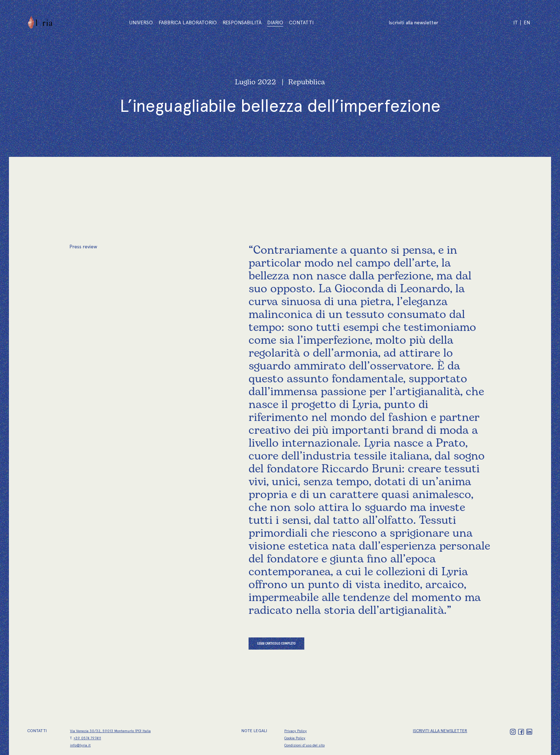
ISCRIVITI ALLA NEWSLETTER (440, 731)
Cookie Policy (295, 738)
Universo (141, 23)
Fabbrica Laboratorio (188, 23)
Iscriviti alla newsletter (413, 23)
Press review (83, 247)
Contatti (301, 23)
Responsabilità (242, 23)
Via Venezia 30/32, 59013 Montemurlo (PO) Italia (110, 731)
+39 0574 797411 (87, 738)
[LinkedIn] (529, 732)
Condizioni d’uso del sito (304, 745)
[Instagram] (513, 732)
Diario (275, 23)
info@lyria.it (80, 745)
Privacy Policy (296, 731)
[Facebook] (522, 732)
